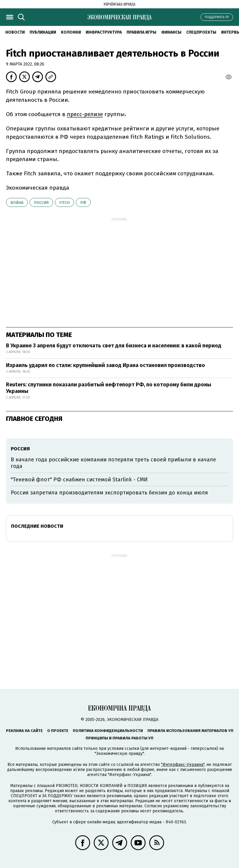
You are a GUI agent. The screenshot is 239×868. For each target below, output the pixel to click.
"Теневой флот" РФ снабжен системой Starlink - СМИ (79, 480)
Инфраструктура (104, 32)
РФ (83, 203)
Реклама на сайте (24, 731)
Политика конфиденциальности (108, 731)
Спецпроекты (201, 32)
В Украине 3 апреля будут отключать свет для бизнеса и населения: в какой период (114, 346)
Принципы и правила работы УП (119, 738)
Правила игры (141, 32)
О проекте (58, 731)
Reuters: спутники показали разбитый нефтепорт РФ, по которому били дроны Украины (109, 388)
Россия (41, 203)
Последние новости (37, 526)
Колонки (71, 32)
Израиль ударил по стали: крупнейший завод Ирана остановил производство (105, 365)
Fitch (64, 203)
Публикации (43, 32)
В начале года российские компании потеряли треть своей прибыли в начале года (113, 463)
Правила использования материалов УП (190, 731)
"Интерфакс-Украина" (183, 765)
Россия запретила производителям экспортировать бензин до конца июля (109, 493)
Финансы (171, 32)
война (17, 203)
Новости (15, 32)
